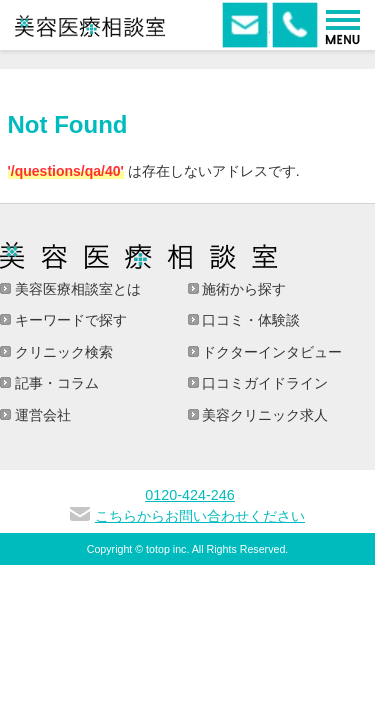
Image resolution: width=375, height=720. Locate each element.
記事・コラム (55, 383)
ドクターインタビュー (271, 352)
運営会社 (41, 415)
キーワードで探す (69, 320)
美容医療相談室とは (76, 289)
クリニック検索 (62, 352)
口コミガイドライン (264, 383)
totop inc (166, 549)
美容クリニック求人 (264, 415)
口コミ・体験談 (250, 320)
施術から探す (243, 289)
